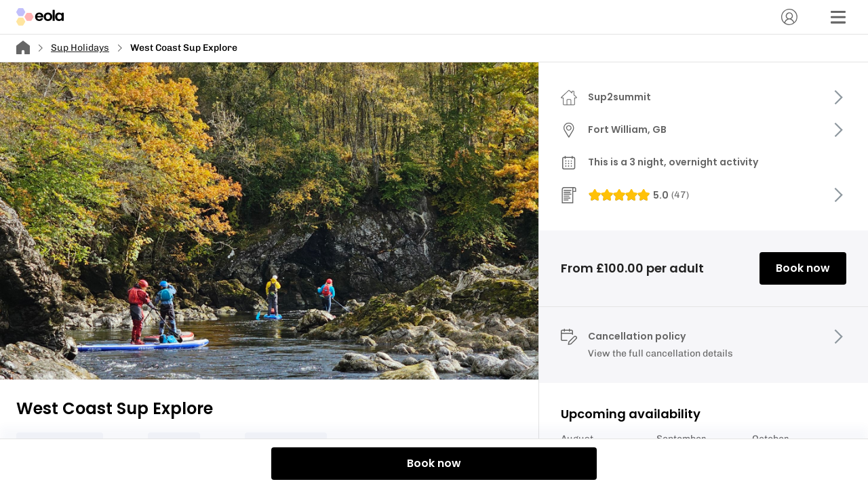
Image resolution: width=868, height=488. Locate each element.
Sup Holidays (80, 48)
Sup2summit (619, 97)
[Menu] (838, 17)
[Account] (789, 17)
